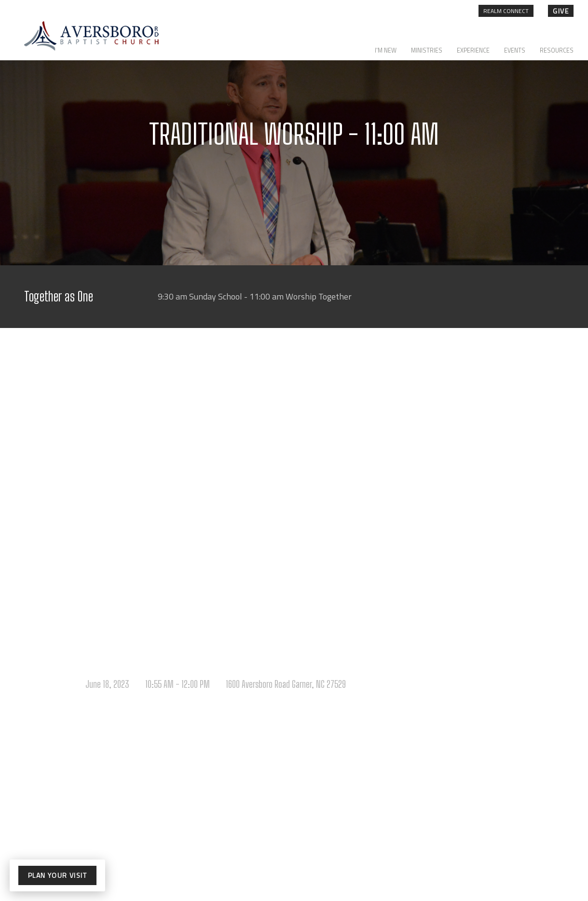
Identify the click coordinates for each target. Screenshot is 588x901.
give (561, 11)
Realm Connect (506, 11)
